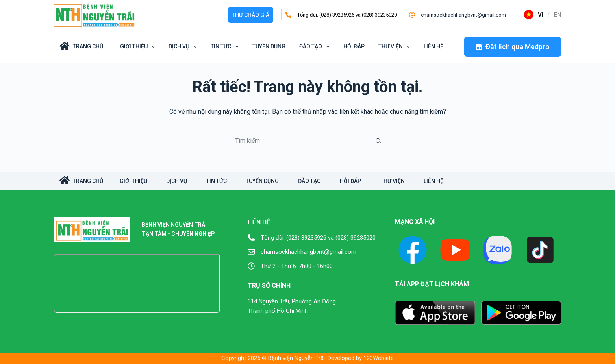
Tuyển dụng (269, 46)
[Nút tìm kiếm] (378, 140)
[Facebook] (413, 250)
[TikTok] (540, 250)
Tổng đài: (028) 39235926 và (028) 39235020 (347, 15)
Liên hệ (433, 46)
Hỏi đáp (354, 46)
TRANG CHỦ (81, 180)
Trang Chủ (81, 46)
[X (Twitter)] (498, 250)
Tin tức (226, 47)
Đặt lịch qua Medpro (513, 47)
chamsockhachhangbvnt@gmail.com (463, 15)
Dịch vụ (184, 47)
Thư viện (396, 47)
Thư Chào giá (251, 15)
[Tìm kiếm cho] (300, 140)
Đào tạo (316, 47)
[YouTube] (455, 250)
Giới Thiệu (139, 47)
